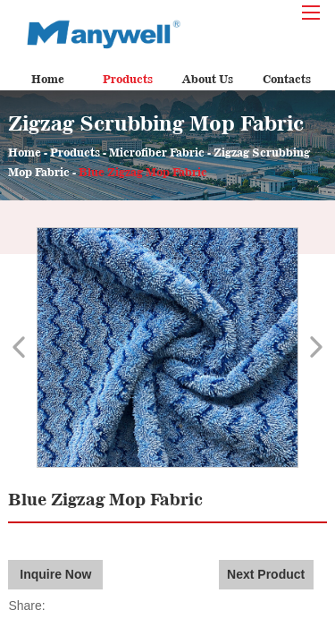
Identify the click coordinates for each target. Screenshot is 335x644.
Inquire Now (55, 574)
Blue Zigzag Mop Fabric (143, 172)
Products (128, 79)
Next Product (266, 574)
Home (48, 79)
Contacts (287, 79)
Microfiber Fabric (157, 153)
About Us (208, 79)
